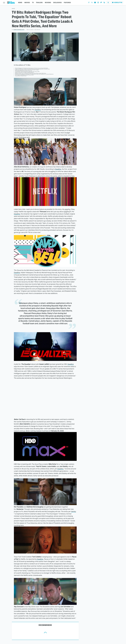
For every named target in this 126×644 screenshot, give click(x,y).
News (13, 9)
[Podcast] (108, 3)
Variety (73, 511)
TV (33, 3)
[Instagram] (98, 3)
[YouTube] (95, 3)
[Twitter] (92, 3)
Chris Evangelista (19, 30)
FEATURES (67, 3)
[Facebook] (89, 3)
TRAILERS (39, 3)
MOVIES (27, 3)
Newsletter (117, 3)
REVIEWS (48, 3)
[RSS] (104, 3)
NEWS (20, 3)
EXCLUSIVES (57, 3)
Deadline (38, 110)
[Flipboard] (101, 3)
